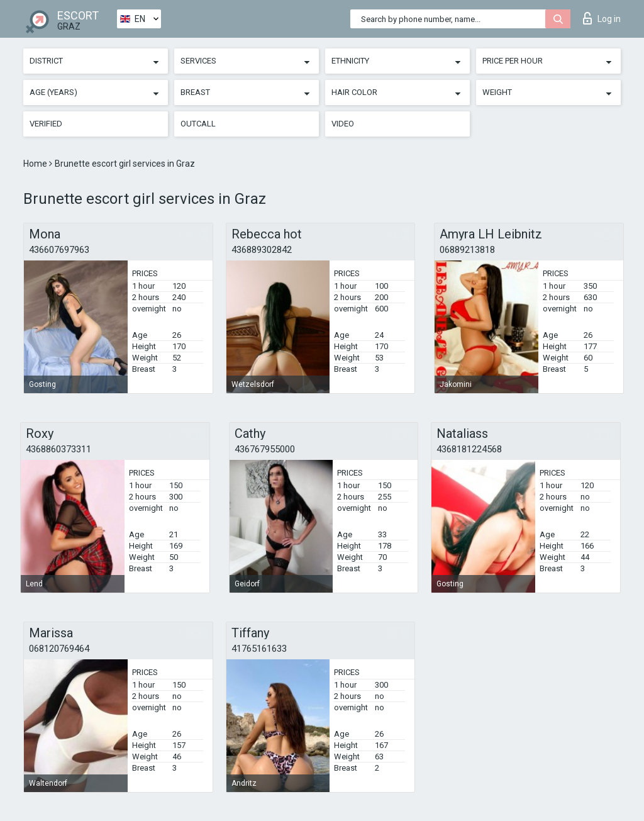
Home (36, 164)
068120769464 (59, 649)
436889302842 (262, 250)
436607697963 (59, 250)
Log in (602, 18)
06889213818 (467, 250)
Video (343, 124)
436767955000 (265, 449)
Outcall (198, 124)
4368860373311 (58, 449)
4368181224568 (469, 449)
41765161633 (259, 649)
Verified (46, 124)
